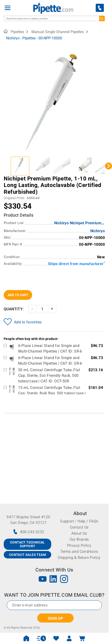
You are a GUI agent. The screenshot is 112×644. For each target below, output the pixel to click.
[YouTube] (43, 580)
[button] (20, 166)
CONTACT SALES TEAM (27, 555)
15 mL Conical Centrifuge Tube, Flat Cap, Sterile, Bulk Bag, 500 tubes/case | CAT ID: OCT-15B (52, 393)
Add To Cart (18, 295)
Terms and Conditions (79, 552)
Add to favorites (23, 322)
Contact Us (79, 527)
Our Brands (79, 539)
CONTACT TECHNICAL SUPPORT (27, 544)
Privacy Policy (79, 545)
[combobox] (54, 18)
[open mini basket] (82, 638)
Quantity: (14, 309)
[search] (102, 18)
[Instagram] (64, 580)
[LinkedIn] (53, 580)
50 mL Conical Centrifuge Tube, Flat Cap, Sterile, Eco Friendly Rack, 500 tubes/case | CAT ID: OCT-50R (49, 376)
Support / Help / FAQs (79, 521)
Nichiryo (98, 231)
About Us (79, 533)
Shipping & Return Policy (79, 558)
